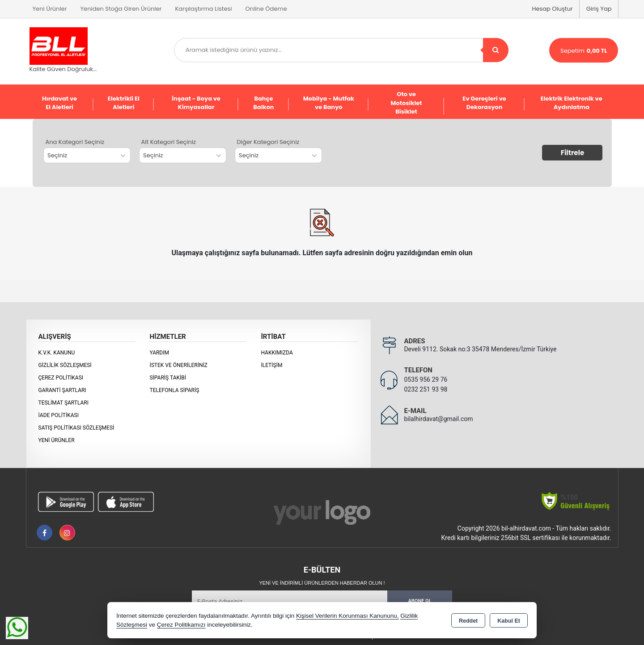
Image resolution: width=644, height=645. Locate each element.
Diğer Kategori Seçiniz (268, 142)
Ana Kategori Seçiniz (75, 142)
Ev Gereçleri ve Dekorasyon (484, 103)
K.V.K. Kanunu (57, 353)
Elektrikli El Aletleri (124, 103)
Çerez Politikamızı (181, 625)
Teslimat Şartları (64, 403)
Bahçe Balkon (263, 103)
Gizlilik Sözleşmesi (65, 365)
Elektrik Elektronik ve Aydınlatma (572, 103)
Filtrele (572, 153)
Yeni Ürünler (57, 440)
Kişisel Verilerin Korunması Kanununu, (347, 616)
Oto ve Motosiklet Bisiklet (407, 103)
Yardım (159, 353)
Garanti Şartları (62, 390)
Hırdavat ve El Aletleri (59, 103)
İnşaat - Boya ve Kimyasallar (196, 103)
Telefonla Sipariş (174, 390)
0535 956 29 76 (426, 379)
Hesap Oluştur (552, 9)
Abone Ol (419, 601)
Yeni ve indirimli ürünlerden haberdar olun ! (322, 583)
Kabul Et (509, 621)
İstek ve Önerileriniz (178, 365)
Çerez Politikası (61, 378)
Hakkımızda (277, 353)
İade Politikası (59, 415)
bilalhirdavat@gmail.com (438, 419)
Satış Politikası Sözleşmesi (76, 428)
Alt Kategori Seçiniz (169, 142)
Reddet (468, 621)
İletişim (271, 365)
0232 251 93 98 (426, 389)
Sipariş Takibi (168, 378)
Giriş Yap (599, 9)
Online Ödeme (266, 9)
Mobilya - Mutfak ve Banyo (329, 103)
